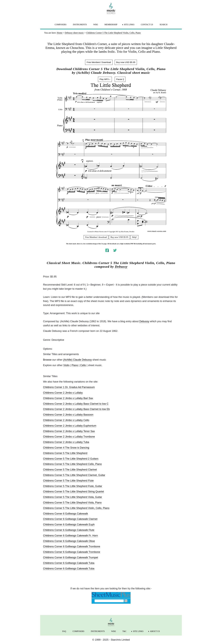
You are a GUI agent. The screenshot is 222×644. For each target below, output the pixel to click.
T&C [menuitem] (124, 631)
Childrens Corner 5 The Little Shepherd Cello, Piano (72, 464)
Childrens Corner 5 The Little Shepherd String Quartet (73, 492)
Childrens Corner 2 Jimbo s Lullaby (63, 393)
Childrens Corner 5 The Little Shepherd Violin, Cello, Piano (76, 508)
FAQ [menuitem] (64, 631)
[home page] (111, 8)
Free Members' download (96, 237)
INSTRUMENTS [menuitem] (80, 25)
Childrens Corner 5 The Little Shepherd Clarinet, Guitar (74, 475)
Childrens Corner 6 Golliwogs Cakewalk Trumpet (71, 558)
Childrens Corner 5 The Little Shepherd (65, 453)
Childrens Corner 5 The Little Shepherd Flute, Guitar (73, 486)
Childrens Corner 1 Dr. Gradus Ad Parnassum (69, 387)
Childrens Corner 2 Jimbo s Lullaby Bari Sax (68, 398)
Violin (66, 365)
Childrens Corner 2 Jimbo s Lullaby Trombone (69, 437)
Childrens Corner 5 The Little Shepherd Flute (68, 481)
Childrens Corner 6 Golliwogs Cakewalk (65, 514)
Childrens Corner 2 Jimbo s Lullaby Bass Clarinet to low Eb (76, 409)
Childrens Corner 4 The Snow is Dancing (66, 448)
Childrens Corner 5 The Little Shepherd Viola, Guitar (73, 497)
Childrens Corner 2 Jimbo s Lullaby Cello (66, 420)
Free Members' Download (99, 62)
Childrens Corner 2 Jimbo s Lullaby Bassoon (68, 415)
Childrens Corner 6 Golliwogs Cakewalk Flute (69, 530)
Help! (134, 237)
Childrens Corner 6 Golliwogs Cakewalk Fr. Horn (70, 536)
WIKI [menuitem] (96, 25)
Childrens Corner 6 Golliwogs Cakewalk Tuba (69, 563)
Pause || (120, 79)
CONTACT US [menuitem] (147, 25)
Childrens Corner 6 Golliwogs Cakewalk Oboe (69, 541)
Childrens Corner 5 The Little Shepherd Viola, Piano (72, 503)
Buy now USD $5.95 (126, 62)
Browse (47, 360)
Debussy (121, 267)
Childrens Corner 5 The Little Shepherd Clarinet (70, 470)
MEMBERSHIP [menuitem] (111, 25)
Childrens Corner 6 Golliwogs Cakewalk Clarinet (70, 519)
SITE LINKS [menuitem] (129, 25)
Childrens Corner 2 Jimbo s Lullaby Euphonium (70, 426)
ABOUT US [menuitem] (155, 631)
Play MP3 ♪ (105, 79)
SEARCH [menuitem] (163, 25)
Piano (75, 365)
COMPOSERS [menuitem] (61, 25)
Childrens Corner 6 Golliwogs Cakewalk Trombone (72, 546)
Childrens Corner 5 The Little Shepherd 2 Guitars (71, 459)
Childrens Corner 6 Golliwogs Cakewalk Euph (69, 525)
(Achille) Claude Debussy (77, 360)
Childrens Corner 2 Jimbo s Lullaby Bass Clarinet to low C (76, 404)
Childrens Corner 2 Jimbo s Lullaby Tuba (66, 442)
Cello (83, 365)
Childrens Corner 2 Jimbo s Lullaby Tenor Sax (69, 431)
